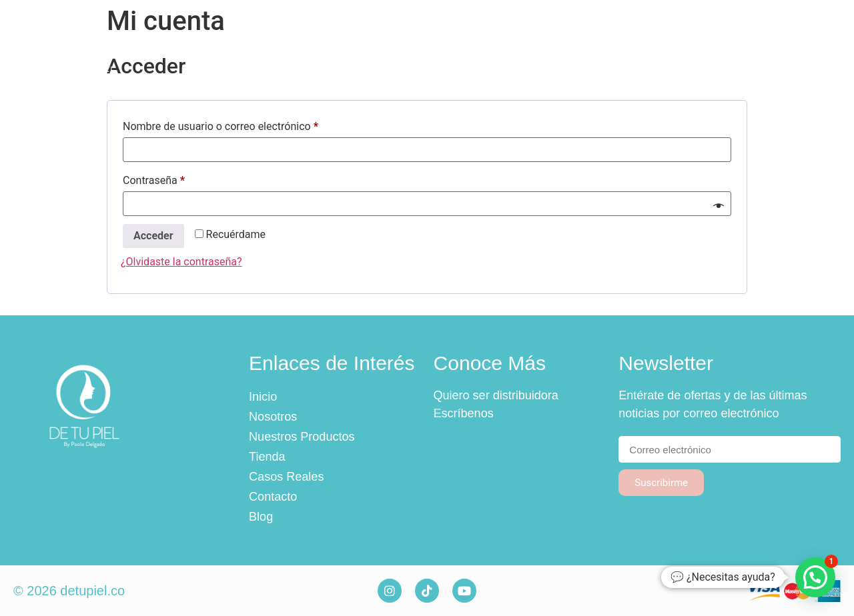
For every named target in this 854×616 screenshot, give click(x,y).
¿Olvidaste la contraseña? (181, 262)
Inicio (211, 48)
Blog (787, 48)
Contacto (714, 48)
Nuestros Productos (405, 48)
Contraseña (179, 178)
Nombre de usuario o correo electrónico (246, 124)
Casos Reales (612, 48)
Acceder (153, 236)
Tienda (517, 48)
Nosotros (286, 48)
